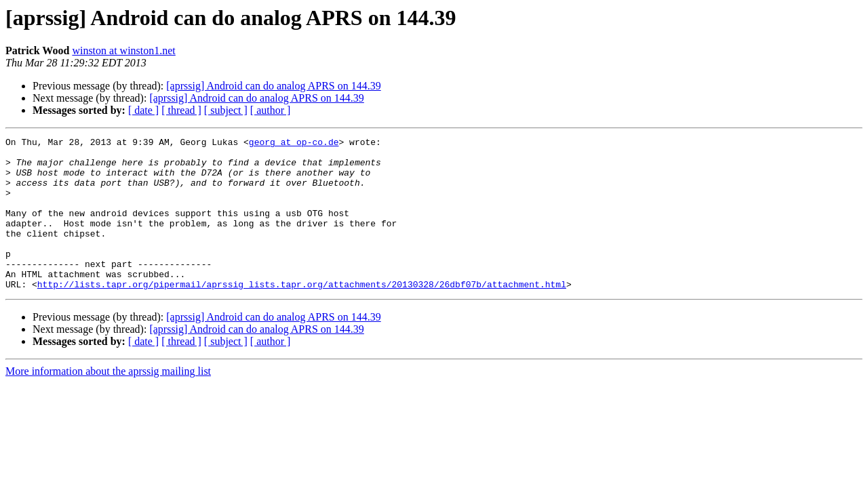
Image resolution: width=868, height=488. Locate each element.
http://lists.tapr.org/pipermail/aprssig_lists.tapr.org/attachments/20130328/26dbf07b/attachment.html (302, 314)
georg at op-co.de (294, 144)
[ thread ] (181, 110)
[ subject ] (226, 110)
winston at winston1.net (123, 50)
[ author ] (271, 110)
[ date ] (143, 110)
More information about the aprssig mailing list (108, 402)
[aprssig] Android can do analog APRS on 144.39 (273, 86)
